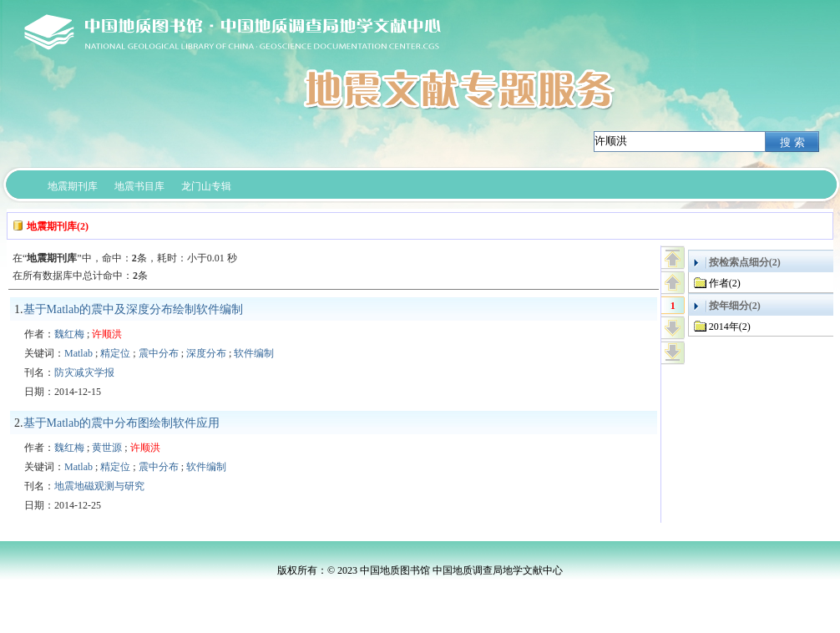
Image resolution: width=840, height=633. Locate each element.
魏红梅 (69, 334)
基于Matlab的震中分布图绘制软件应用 (122, 423)
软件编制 (254, 353)
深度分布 (206, 353)
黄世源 (107, 448)
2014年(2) (730, 327)
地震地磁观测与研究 (99, 486)
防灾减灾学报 (84, 372)
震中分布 (159, 353)
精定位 (115, 353)
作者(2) (725, 283)
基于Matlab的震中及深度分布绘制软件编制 (134, 309)
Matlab (78, 353)
